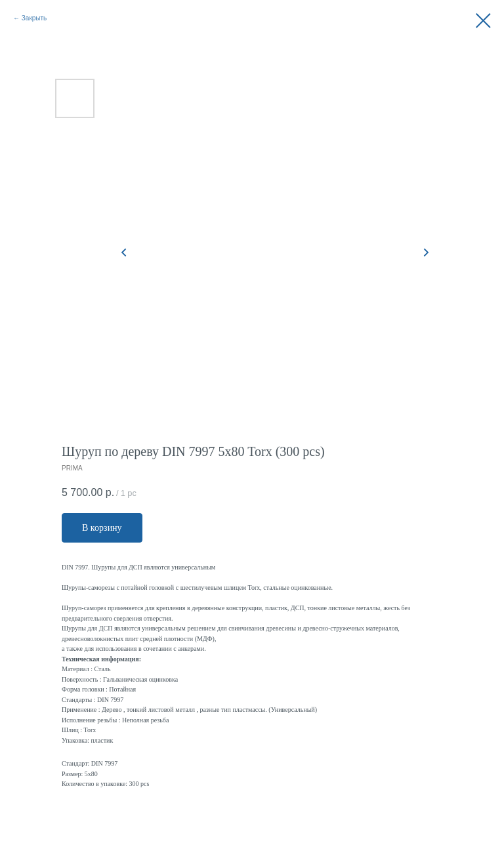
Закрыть (34, 18)
